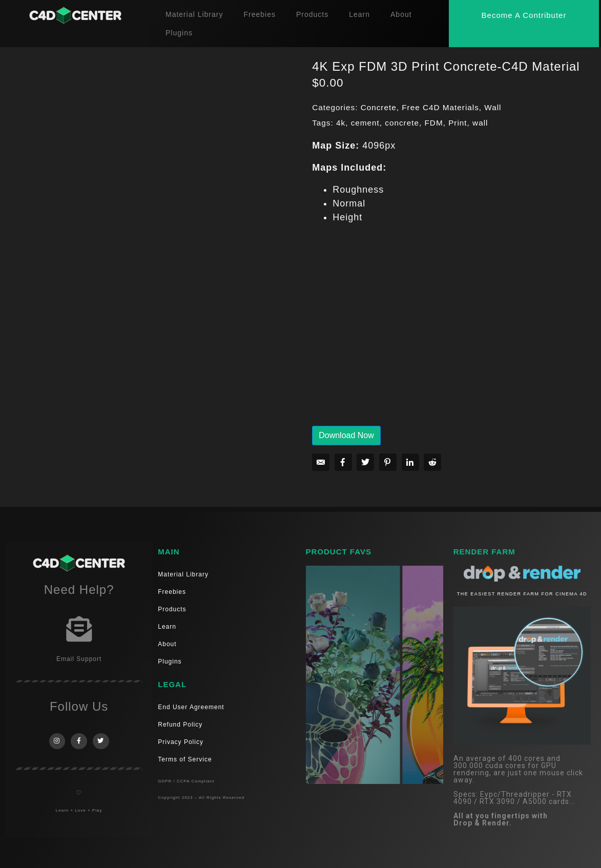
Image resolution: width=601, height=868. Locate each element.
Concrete (379, 107)
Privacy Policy (181, 742)
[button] (524, 15)
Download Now (346, 435)
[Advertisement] (451, 332)
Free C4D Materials (440, 107)
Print (458, 123)
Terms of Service (185, 759)
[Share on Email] (321, 462)
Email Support (79, 659)
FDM (433, 123)
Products (312, 14)
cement (365, 123)
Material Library (194, 14)
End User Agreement (191, 707)
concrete (402, 123)
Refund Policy (180, 725)
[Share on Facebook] (343, 462)
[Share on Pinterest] (388, 462)
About (401, 14)
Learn (359, 14)
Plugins (179, 33)
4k (341, 123)
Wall (493, 107)
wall (480, 123)
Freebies (259, 14)
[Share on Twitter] (365, 462)
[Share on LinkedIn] (410, 462)
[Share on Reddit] (432, 462)
